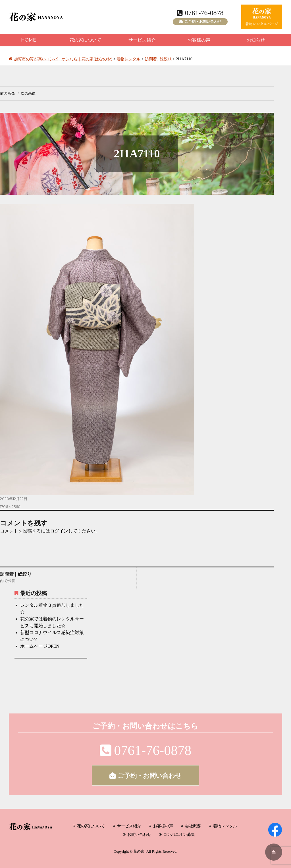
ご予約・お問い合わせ (200, 22)
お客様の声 (199, 40)
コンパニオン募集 (179, 834)
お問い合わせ (139, 834)
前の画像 (7, 93)
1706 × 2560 (10, 507)
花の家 (139, 851)
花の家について (85, 40)
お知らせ (256, 40)
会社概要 (193, 826)
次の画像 (28, 93)
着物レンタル (225, 826)
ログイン (59, 531)
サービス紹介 (142, 40)
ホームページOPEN (40, 646)
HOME (29, 40)
